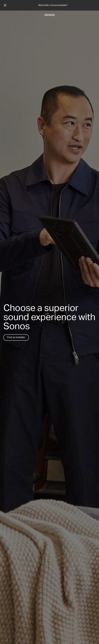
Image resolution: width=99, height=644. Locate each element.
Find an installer (16, 337)
